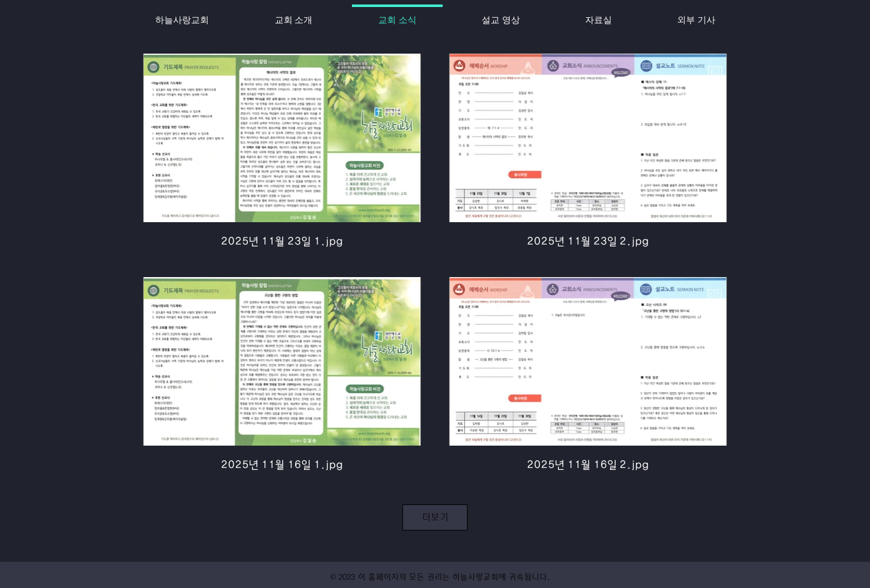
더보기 (435, 517)
